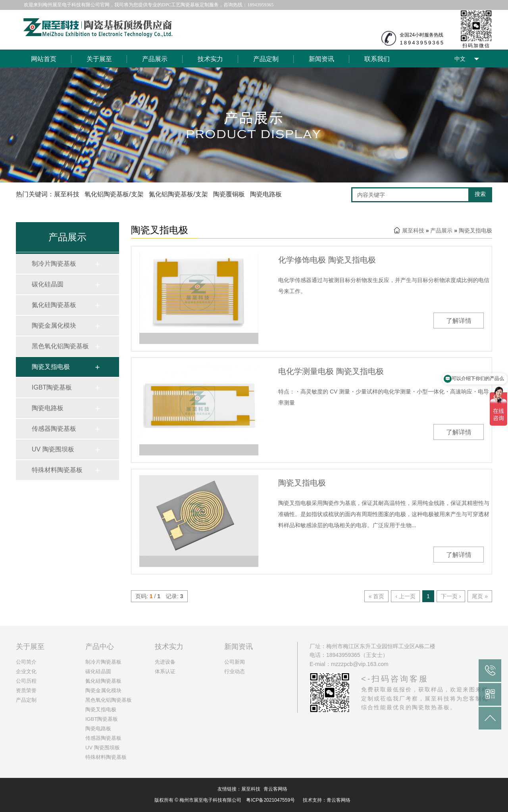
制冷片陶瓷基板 (54, 264)
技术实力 (210, 59)
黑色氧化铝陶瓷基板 (60, 346)
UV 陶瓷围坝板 (53, 449)
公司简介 (26, 662)
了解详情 (459, 321)
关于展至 (99, 59)
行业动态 (235, 671)
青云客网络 (275, 789)
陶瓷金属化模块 (54, 325)
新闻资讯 (321, 59)
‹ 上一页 (405, 596)
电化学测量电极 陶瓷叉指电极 (331, 371)
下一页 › (451, 596)
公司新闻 (235, 662)
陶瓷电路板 (48, 408)
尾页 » (480, 596)
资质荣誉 (26, 690)
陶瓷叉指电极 (51, 367)
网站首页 (44, 59)
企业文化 (26, 671)
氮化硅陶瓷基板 (54, 305)
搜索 (480, 194)
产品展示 (155, 59)
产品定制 (266, 59)
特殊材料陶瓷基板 (57, 470)
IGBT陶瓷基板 (52, 387)
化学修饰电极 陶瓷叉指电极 (327, 260)
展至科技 (413, 230)
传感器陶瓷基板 (54, 429)
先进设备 (165, 662)
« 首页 (377, 596)
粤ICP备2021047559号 (270, 800)
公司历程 (26, 681)
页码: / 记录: (159, 596)
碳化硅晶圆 (48, 284)
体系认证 (165, 671)
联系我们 (377, 59)
